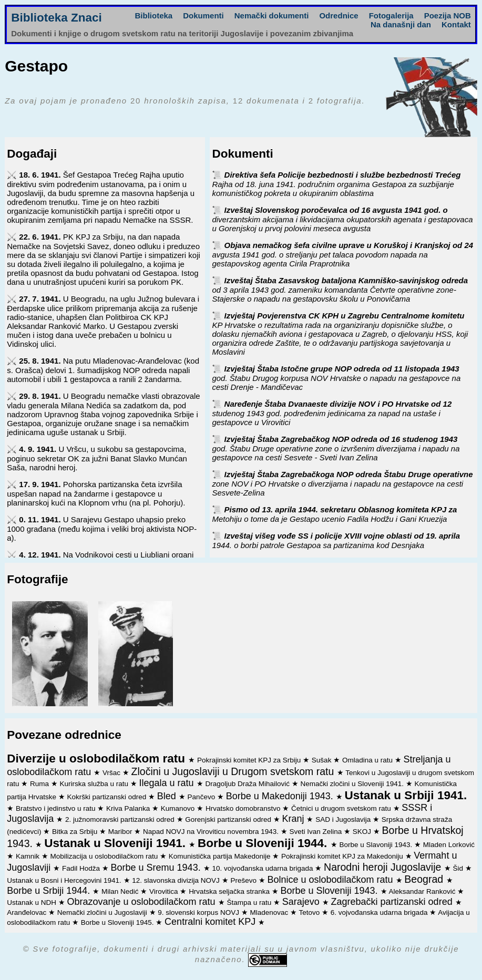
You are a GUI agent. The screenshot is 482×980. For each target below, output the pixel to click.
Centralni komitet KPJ (211, 922)
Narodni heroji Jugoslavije (384, 867)
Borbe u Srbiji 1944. (50, 891)
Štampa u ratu (250, 902)
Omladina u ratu (368, 760)
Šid (459, 868)
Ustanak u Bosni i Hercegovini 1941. (65, 880)
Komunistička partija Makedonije (221, 856)
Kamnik (29, 856)
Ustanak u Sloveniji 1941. (116, 843)
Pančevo (202, 797)
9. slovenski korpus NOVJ (199, 912)
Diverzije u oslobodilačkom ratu (98, 759)
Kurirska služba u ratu (95, 784)
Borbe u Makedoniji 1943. (281, 796)
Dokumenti (203, 16)
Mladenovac (270, 912)
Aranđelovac (28, 912)
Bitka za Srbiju (76, 832)
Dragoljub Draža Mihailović (248, 784)
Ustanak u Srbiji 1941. (406, 795)
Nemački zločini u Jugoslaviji (103, 912)
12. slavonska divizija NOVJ (177, 880)
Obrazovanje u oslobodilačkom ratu (142, 902)
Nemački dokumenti (272, 16)
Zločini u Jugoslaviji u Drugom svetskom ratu (234, 771)
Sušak (322, 760)
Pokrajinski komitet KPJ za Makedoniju (343, 856)
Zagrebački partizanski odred (393, 902)
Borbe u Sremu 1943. (157, 868)
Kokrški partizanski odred (107, 797)
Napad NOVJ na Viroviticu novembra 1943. (212, 832)
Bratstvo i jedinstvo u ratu (57, 808)
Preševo (244, 880)
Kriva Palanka (129, 808)
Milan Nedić (121, 891)
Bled (168, 796)
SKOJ (363, 832)
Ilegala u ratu (168, 783)
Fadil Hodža (82, 868)
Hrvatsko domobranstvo (244, 808)
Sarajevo (302, 902)
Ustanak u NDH (33, 902)
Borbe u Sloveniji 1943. (330, 891)
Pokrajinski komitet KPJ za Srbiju (250, 760)
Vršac (112, 773)
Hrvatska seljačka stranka (230, 891)
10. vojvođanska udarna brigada (263, 868)
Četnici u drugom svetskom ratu (342, 808)
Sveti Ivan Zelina (316, 832)
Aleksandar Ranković (423, 891)
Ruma (40, 784)
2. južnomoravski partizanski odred (121, 819)
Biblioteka (154, 16)
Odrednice (339, 16)
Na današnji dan (401, 24)
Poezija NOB (448, 16)
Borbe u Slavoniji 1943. (377, 845)
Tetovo (310, 912)
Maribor (121, 832)
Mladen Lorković (449, 845)
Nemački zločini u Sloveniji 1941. (353, 784)
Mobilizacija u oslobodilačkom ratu (105, 856)
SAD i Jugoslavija (344, 819)
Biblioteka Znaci (57, 18)
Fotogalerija (391, 16)
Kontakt (456, 24)
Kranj (294, 819)
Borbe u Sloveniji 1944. (264, 843)
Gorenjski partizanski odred (229, 819)
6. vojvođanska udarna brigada (380, 912)
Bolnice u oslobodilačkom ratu (331, 880)
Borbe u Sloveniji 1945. (119, 922)
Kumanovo (179, 808)
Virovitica (165, 891)
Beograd (425, 879)
